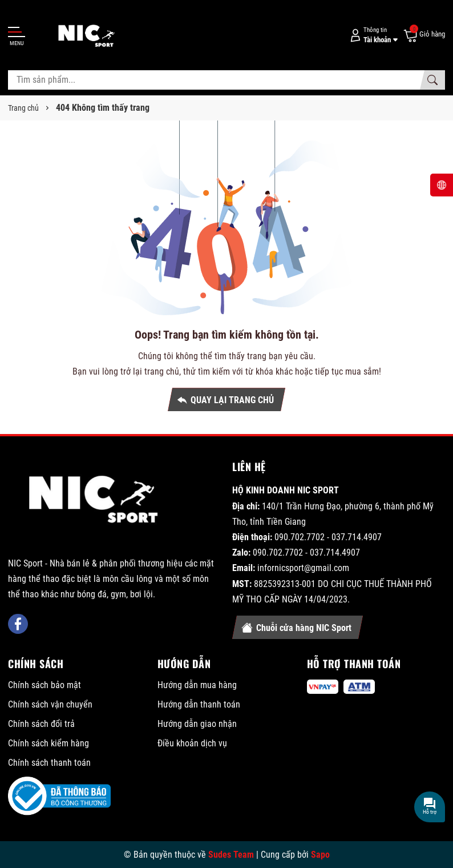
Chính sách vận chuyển (50, 704)
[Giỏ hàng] (424, 35)
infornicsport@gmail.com (303, 568)
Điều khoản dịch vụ (192, 743)
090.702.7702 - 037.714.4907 (328, 537)
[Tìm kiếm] (432, 80)
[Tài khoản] (372, 35)
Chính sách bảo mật (45, 685)
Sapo (320, 855)
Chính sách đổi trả (41, 724)
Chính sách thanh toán (49, 763)
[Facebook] (18, 624)
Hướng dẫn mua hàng (197, 685)
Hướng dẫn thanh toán (199, 704)
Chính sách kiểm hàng (48, 743)
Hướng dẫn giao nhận (197, 724)
